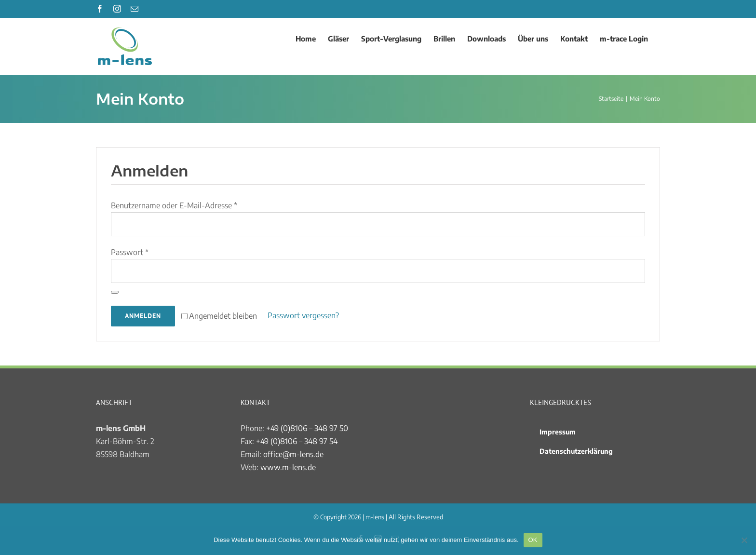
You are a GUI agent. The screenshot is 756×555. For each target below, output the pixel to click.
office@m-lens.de (293, 454)
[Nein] (744, 540)
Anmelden (143, 316)
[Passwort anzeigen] (115, 292)
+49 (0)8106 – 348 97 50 (307, 428)
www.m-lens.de (288, 467)
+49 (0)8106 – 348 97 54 (297, 441)
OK (533, 540)
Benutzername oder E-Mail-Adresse (174, 205)
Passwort (130, 252)
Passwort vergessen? (303, 315)
